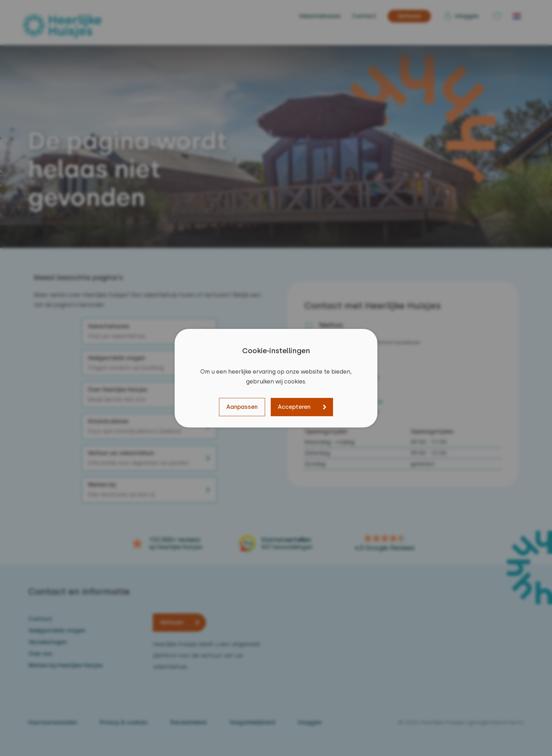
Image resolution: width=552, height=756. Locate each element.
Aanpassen (242, 407)
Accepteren (294, 407)
